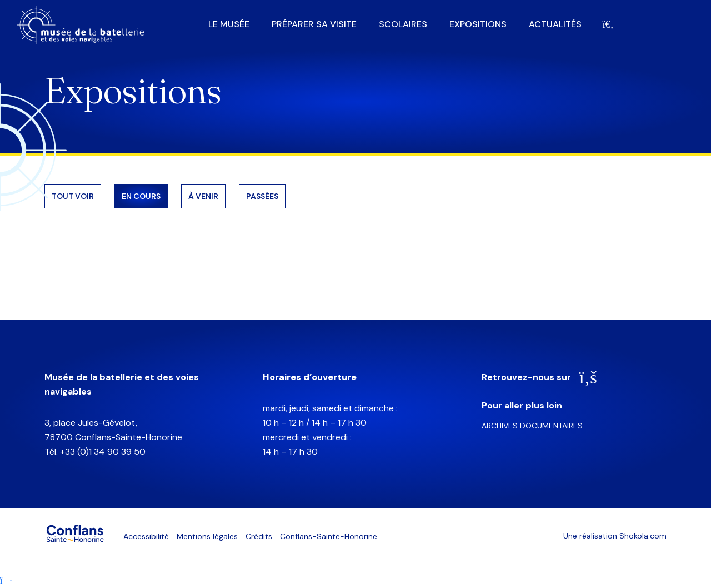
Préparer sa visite (314, 24)
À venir (203, 196)
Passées (262, 196)
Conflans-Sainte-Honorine (329, 536)
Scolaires (403, 24)
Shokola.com (643, 536)
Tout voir (73, 196)
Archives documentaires (532, 426)
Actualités (555, 24)
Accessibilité (146, 536)
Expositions (478, 24)
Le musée (229, 24)
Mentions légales (207, 536)
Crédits (259, 536)
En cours (141, 196)
